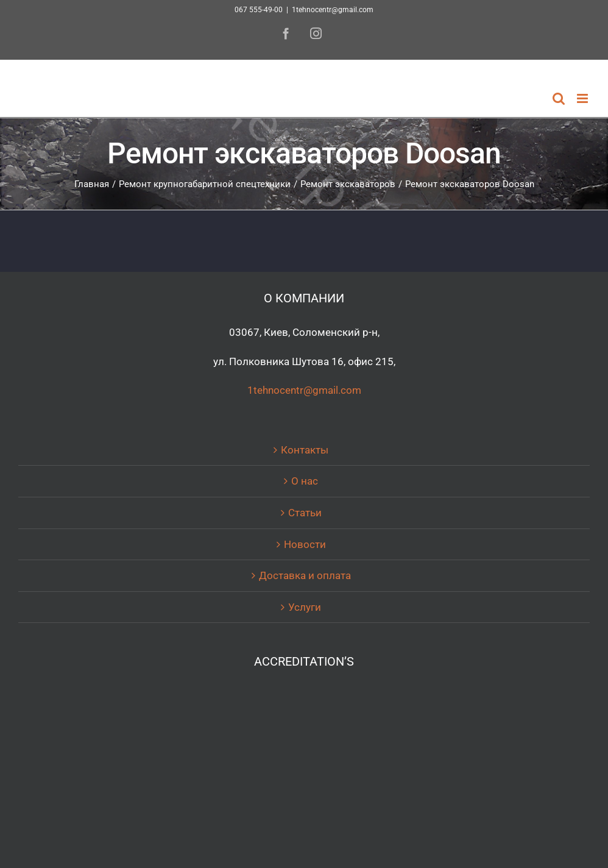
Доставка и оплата (305, 575)
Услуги (305, 607)
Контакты (305, 450)
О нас (305, 481)
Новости (305, 544)
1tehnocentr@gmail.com (333, 10)
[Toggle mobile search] (559, 98)
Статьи (305, 513)
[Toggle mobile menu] (583, 98)
